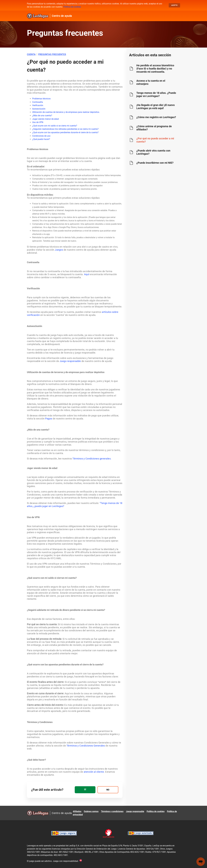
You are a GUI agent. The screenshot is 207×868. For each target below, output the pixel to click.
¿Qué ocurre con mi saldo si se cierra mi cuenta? (55, 126)
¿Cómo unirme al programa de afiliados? (154, 128)
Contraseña (38, 102)
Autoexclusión (39, 109)
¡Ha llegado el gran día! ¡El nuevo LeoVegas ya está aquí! (156, 107)
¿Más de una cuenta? (42, 116)
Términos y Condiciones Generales (86, 746)
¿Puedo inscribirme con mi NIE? (155, 163)
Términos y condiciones (112, 811)
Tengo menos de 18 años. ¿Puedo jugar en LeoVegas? (156, 94)
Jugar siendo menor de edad (45, 119)
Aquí (87, 274)
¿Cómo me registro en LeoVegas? (156, 117)
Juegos (59, 250)
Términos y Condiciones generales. (92, 459)
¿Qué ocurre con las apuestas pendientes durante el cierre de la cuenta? (65, 132)
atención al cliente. (94, 772)
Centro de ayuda (62, 16)
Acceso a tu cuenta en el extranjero (151, 82)
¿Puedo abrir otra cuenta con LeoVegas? (153, 152)
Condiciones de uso (41, 136)
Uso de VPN (38, 122)
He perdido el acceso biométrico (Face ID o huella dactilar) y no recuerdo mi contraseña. (155, 69)
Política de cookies (72, 7)
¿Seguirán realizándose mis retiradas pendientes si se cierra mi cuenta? (65, 129)
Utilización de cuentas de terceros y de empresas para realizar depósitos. (66, 112)
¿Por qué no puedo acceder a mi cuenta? (155, 140)
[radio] (85, 790)
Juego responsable (70, 361)
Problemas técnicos (41, 99)
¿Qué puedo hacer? (41, 139)
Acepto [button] (174, 5)
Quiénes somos (91, 811)
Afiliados (77, 811)
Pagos (49, 419)
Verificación (38, 105)
